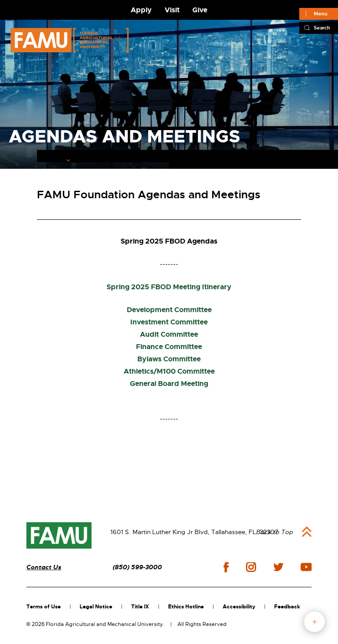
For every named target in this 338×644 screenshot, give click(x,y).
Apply (141, 10)
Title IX (140, 607)
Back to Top (275, 532)
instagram (251, 567)
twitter (278, 567)
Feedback (287, 607)
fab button (314, 622)
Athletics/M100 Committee (169, 371)
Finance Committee (169, 347)
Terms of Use (44, 607)
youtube (306, 567)
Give (200, 10)
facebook (226, 567)
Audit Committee (169, 334)
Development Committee (169, 310)
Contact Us (44, 567)
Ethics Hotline (186, 607)
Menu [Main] (321, 14)
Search (322, 28)
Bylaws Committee (169, 359)
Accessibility (239, 607)
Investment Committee (169, 322)
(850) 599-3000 (137, 567)
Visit (172, 10)
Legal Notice (96, 607)
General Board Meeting (169, 384)
